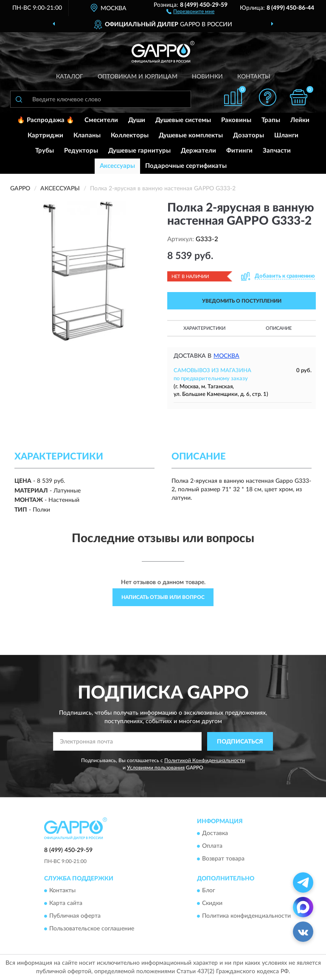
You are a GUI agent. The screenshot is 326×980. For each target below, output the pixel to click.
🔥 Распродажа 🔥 (46, 120)
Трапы (271, 120)
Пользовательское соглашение (92, 929)
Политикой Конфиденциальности (205, 760)
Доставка (215, 833)
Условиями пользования (156, 768)
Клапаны (87, 135)
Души (137, 120)
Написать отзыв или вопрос (163, 597)
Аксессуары (117, 166)
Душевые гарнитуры (139, 151)
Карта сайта (66, 904)
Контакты (254, 77)
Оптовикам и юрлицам (138, 77)
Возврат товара (223, 859)
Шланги (286, 135)
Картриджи (45, 135)
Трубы (45, 151)
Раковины (236, 120)
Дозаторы (249, 135)
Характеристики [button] (204, 328)
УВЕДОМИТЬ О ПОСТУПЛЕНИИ (242, 301)
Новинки (207, 77)
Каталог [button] (70, 77)
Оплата (212, 846)
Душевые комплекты (191, 135)
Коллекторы (130, 135)
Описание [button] (279, 328)
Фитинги (239, 151)
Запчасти (277, 151)
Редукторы (81, 151)
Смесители (101, 120)
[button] (190, 11)
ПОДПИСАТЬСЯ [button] (240, 742)
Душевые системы (183, 120)
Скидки (212, 904)
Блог (209, 891)
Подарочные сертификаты (186, 166)
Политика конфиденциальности (246, 916)
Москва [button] (226, 356)
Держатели (198, 151)
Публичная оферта (75, 916)
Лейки (300, 120)
